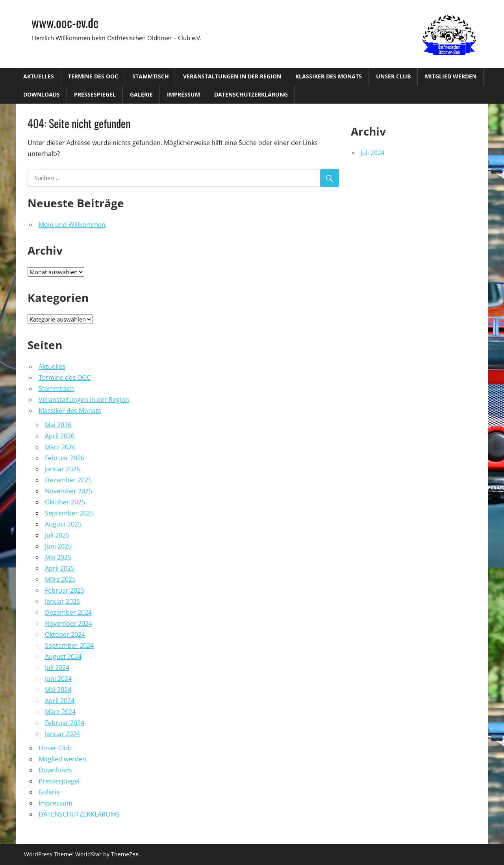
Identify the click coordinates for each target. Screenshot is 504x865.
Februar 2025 (65, 590)
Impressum (183, 94)
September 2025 (69, 513)
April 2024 (60, 701)
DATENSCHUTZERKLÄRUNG (251, 94)
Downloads (42, 94)
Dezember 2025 (68, 480)
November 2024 (69, 623)
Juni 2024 (58, 679)
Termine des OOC (93, 76)
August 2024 (63, 657)
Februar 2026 (65, 458)
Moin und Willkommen (72, 225)
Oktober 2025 (65, 502)
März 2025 (60, 579)
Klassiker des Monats (329, 76)
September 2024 (69, 645)
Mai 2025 (58, 557)
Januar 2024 (62, 734)
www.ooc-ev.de (65, 22)
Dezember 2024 (68, 612)
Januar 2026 (62, 469)
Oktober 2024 (65, 634)
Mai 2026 (58, 425)
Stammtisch (151, 76)
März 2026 (60, 447)
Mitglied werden (451, 76)
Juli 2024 (57, 668)
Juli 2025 (57, 535)
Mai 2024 (58, 690)
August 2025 (63, 524)
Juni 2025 (58, 546)
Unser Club (393, 76)
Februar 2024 (65, 723)
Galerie (141, 94)
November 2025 (69, 491)
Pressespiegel (95, 94)
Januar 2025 (62, 601)
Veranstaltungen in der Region (232, 76)
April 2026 (60, 436)
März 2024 (60, 712)
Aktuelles (39, 76)
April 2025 (60, 568)
